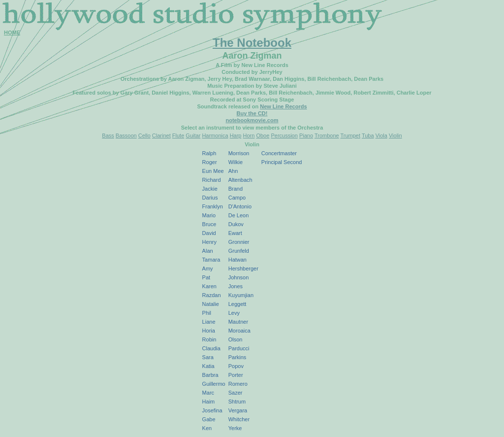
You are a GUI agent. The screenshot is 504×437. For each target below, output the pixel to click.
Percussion (284, 135)
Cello (144, 135)
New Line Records (283, 106)
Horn (249, 135)
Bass (108, 135)
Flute (178, 135)
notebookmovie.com (252, 120)
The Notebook (252, 43)
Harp (236, 135)
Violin (395, 135)
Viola (381, 135)
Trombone (327, 135)
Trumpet (351, 135)
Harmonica (215, 135)
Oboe (263, 135)
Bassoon (126, 135)
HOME (12, 33)
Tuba (368, 135)
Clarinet (161, 135)
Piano (306, 135)
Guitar (193, 135)
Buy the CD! (252, 113)
